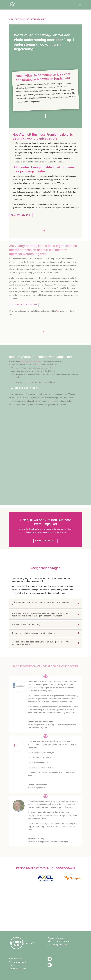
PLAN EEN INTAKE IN (21, 215)
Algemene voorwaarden (18, 962)
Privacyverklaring (16, 958)
